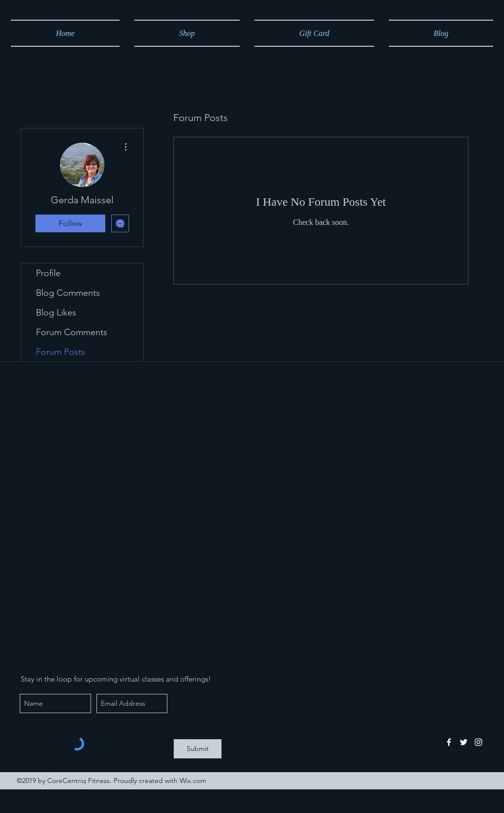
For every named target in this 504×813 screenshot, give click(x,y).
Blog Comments (68, 293)
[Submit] (198, 749)
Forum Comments (72, 332)
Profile (48, 273)
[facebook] (449, 742)
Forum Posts (61, 352)
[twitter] (464, 742)
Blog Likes (56, 313)
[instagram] (478, 742)
